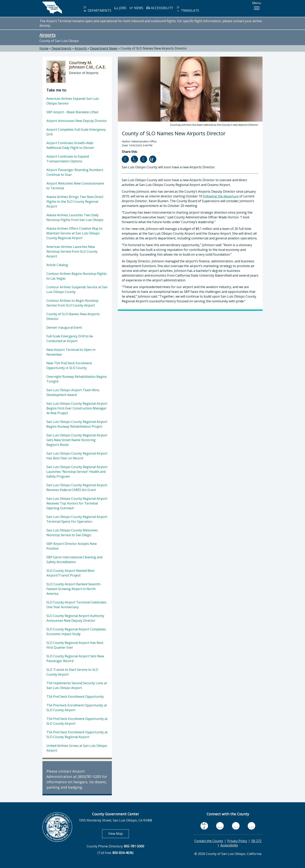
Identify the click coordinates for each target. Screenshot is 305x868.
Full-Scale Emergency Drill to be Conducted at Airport (70, 339)
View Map (119, 833)
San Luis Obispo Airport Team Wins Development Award (73, 392)
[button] (257, 8)
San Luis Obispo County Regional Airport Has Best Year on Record (77, 456)
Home (44, 48)
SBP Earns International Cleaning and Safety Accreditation (74, 560)
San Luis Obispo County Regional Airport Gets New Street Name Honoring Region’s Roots (77, 440)
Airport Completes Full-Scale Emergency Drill (76, 132)
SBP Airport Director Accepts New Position (71, 546)
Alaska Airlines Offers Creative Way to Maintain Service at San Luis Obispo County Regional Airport (74, 233)
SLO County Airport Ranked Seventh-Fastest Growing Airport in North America (74, 589)
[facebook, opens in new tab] (204, 826)
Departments (61, 48)
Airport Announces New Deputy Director (77, 121)
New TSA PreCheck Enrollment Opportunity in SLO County (69, 365)
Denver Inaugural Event (64, 327)
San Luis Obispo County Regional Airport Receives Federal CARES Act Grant (77, 487)
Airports (47, 35)
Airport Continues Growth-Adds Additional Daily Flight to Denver (70, 145)
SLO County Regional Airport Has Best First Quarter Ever (75, 645)
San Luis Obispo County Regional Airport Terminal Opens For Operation (77, 519)
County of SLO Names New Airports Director (154, 48)
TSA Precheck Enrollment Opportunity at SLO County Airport (77, 708)
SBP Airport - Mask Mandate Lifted (72, 112)
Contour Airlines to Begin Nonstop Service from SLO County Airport (72, 303)
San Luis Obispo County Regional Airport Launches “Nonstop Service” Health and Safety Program (77, 472)
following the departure (221, 196)
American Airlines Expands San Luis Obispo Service (73, 101)
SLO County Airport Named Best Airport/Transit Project (70, 573)
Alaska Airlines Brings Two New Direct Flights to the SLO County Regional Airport (75, 202)
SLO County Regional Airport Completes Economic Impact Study (76, 632)
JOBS (120, 8)
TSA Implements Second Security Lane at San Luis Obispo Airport (77, 685)
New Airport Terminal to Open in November (71, 352)
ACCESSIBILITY (160, 8)
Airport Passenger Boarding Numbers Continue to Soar (75, 172)
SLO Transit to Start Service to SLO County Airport (72, 672)
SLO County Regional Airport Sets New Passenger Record (75, 659)
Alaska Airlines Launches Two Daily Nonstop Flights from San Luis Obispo (75, 217)
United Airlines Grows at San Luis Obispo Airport (77, 748)
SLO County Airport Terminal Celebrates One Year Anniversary (76, 605)
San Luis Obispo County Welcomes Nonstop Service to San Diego (72, 533)
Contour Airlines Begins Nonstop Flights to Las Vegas (77, 276)
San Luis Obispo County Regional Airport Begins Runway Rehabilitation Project (77, 424)
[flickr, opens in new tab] (236, 826)
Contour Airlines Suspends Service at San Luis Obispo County (77, 289)
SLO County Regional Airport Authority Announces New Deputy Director (75, 618)
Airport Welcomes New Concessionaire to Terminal (75, 186)
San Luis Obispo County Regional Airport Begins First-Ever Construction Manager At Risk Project (77, 408)
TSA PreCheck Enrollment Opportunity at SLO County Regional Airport (77, 735)
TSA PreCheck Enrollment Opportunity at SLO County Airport (77, 721)
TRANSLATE (188, 9)
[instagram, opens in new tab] (251, 826)
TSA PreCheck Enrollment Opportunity (75, 697)
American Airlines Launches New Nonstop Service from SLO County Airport (72, 251)
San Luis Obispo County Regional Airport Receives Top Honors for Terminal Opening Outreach (77, 503)
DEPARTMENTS (97, 9)
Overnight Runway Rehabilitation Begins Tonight (77, 379)
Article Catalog (57, 265)
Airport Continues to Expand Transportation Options (68, 159)
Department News (104, 48)
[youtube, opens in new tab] (220, 826)
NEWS (136, 8)
